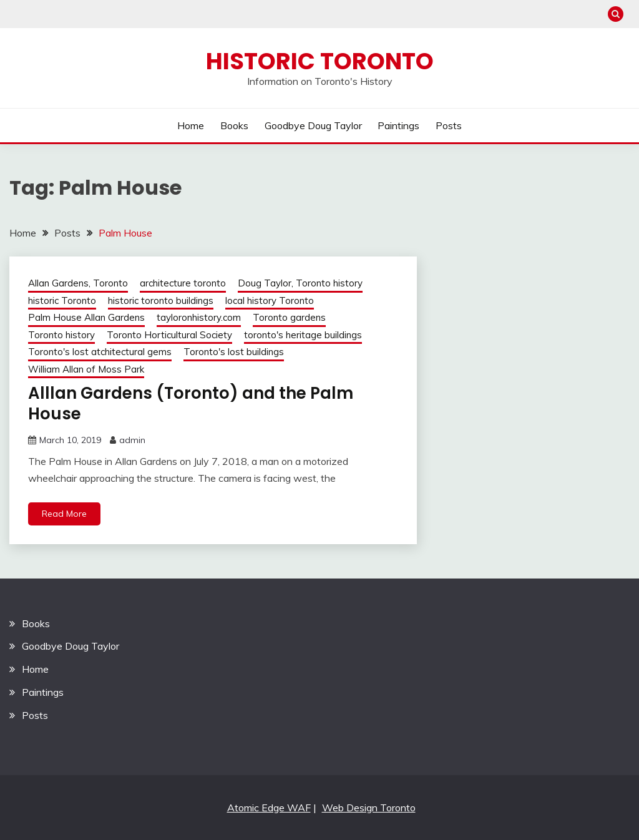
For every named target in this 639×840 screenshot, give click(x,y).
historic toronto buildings (161, 300)
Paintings (398, 125)
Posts (449, 125)
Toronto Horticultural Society (169, 335)
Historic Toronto (320, 61)
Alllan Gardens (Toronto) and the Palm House (191, 403)
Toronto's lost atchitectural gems (100, 352)
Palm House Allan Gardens (86, 317)
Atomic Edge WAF (269, 808)
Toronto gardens (289, 317)
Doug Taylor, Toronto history (300, 283)
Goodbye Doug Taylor (313, 125)
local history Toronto (270, 300)
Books (234, 125)
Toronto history (61, 335)
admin (132, 440)
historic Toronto (62, 300)
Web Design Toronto (369, 808)
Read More (64, 514)
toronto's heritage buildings (303, 335)
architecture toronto (183, 283)
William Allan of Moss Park (86, 369)
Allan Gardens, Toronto (78, 283)
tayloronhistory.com (199, 317)
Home (191, 125)
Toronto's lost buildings (234, 352)
